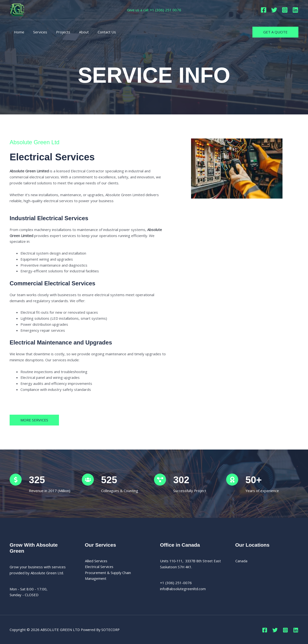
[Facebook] (264, 10)
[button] (275, 32)
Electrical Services (100, 567)
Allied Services (97, 561)
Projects (59, 32)
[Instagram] (285, 10)
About (78, 32)
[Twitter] (274, 10)
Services (38, 32)
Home (18, 32)
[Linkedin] (295, 10)
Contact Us (100, 32)
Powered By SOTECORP (101, 630)
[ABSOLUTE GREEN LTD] (17, 9)
